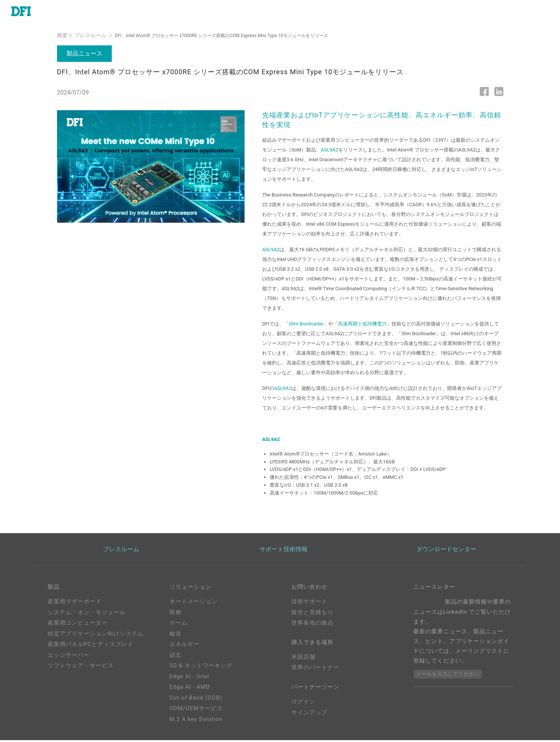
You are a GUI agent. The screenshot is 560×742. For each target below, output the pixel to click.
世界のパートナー (315, 671)
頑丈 (176, 657)
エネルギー (185, 646)
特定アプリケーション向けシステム (96, 636)
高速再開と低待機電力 (362, 325)
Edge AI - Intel (189, 678)
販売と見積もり (312, 614)
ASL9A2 (329, 151)
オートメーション (194, 603)
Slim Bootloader (306, 325)
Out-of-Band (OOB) (196, 700)
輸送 (176, 636)
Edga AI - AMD (190, 689)
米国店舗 (303, 660)
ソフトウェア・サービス (81, 667)
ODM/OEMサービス (196, 710)
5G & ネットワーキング (201, 667)
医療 (176, 614)
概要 (62, 37)
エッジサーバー (69, 657)
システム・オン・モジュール (87, 614)
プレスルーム (87, 37)
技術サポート (309, 603)
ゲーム (179, 625)
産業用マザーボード (75, 603)
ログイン (303, 707)
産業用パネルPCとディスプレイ (91, 646)
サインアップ (309, 717)
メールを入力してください (448, 676)
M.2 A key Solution (196, 721)
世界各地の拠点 (312, 625)
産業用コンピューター (78, 625)
